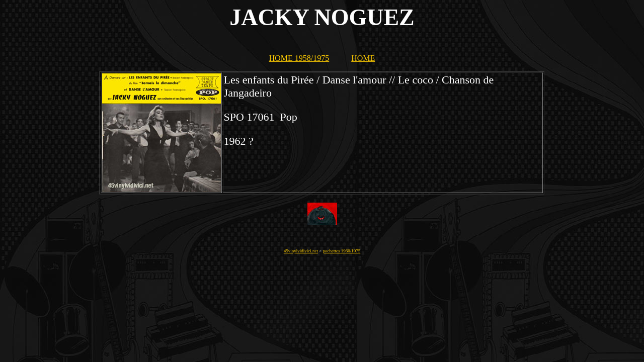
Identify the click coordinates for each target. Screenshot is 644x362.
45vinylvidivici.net (301, 251)
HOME (363, 58)
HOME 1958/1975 (299, 58)
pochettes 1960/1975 (342, 251)
